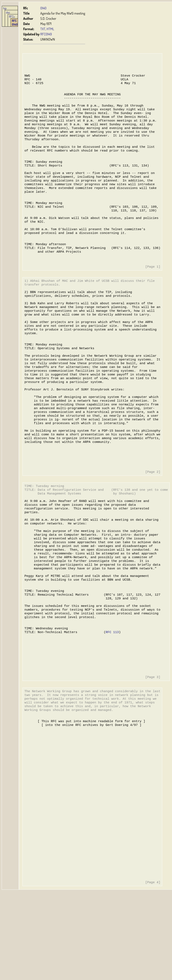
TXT (43, 29)
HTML (50, 29)
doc (8, 12)
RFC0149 (46, 34)
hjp (5, 8)
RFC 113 (111, 694)
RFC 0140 (15, 22)
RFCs (12, 16)
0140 (43, 8)
